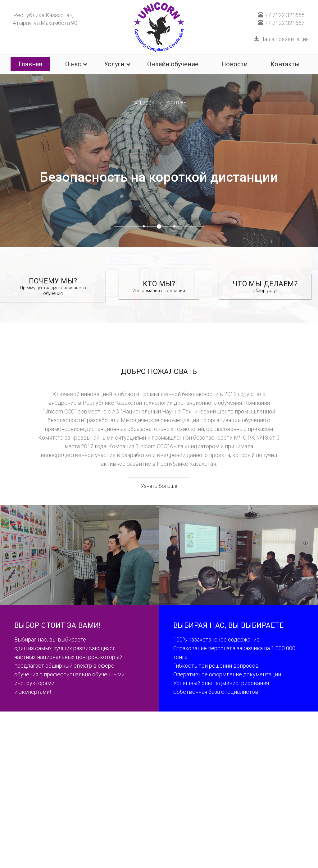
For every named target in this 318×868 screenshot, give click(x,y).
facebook (143, 103)
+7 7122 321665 (281, 15)
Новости (234, 64)
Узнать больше (159, 486)
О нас (73, 64)
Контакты (285, 64)
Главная (30, 64)
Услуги (114, 64)
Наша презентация (281, 39)
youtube (176, 103)
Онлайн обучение (173, 64)
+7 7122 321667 (281, 23)
